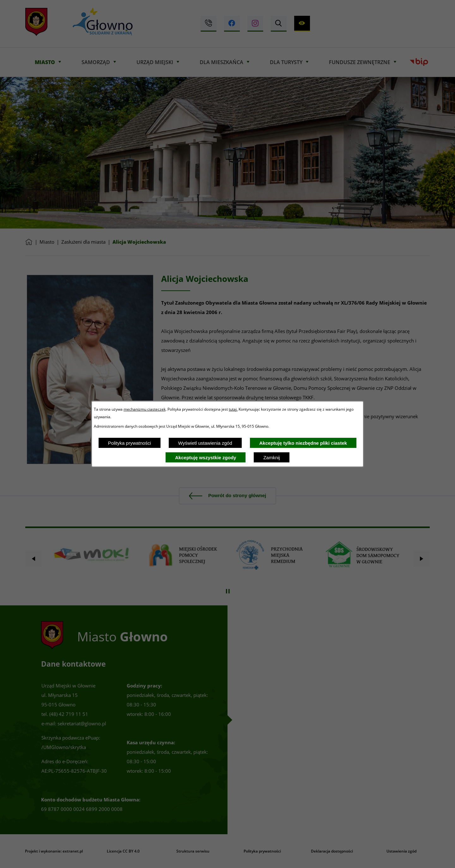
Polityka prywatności (130, 443)
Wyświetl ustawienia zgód (205, 443)
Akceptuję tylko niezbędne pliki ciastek (303, 443)
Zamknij (272, 458)
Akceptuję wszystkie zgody (206, 458)
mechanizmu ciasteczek (145, 409)
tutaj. (233, 409)
